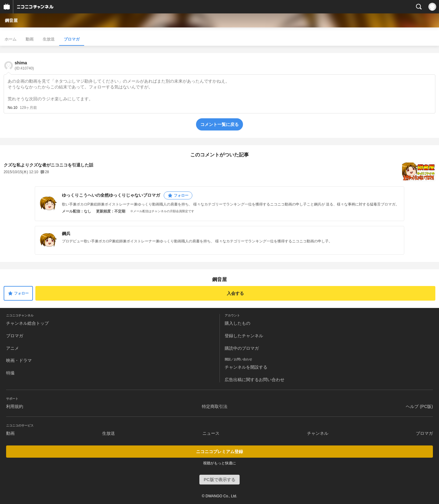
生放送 (49, 39)
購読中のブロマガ (242, 348)
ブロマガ (72, 39)
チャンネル (318, 433)
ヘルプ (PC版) (419, 406)
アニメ (12, 348)
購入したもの (237, 323)
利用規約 (15, 406)
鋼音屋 (11, 20)
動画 (30, 39)
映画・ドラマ (19, 360)
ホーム (11, 39)
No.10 (12, 108)
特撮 (10, 373)
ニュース (211, 433)
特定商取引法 (215, 406)
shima (24, 65)
